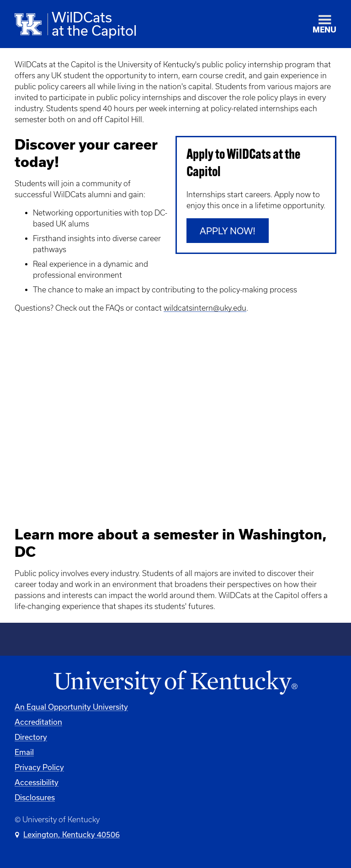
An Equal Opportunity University (71, 707)
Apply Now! (228, 231)
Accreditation (38, 722)
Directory (31, 737)
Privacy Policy (39, 767)
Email (24, 752)
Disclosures (35, 797)
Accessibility (37, 782)
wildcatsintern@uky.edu (205, 308)
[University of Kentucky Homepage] (175, 683)
